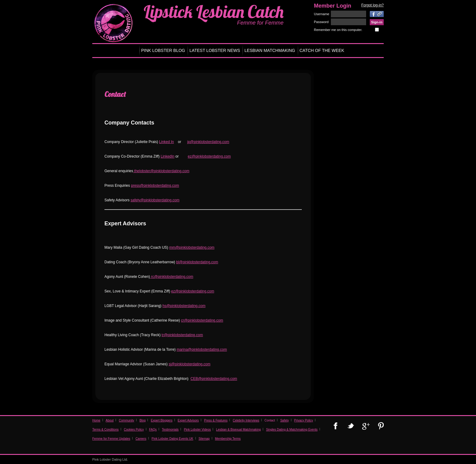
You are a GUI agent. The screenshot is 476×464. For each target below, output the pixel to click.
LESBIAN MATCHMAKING (270, 50)
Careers (141, 439)
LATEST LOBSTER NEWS (215, 50)
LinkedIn (167, 156)
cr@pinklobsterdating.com (202, 320)
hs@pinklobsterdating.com (184, 306)
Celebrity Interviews (246, 420)
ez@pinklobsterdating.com (209, 156)
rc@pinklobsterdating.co (170, 277)
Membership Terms (228, 439)
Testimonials (170, 430)
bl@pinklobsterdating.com (197, 262)
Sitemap (204, 439)
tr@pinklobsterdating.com (182, 335)
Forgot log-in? (372, 5)
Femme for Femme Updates (111, 439)
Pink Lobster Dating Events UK (172, 439)
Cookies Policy (134, 430)
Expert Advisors (188, 420)
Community (127, 420)
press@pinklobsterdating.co (153, 186)
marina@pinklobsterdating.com (202, 350)
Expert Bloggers (162, 420)
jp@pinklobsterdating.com (208, 142)
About (110, 420)
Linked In (167, 142)
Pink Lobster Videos (197, 430)
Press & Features (216, 420)
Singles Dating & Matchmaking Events (292, 430)
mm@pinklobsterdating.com (192, 247)
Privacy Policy (304, 420)
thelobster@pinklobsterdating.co (160, 171)
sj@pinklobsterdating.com (189, 364)
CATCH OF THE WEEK (322, 50)
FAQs (153, 430)
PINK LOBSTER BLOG (163, 50)
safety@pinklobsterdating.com (155, 200)
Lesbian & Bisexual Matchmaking (238, 430)
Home (96, 420)
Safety (284, 420)
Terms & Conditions (105, 430)
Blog (142, 420)
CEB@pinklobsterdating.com (214, 379)
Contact (270, 420)
